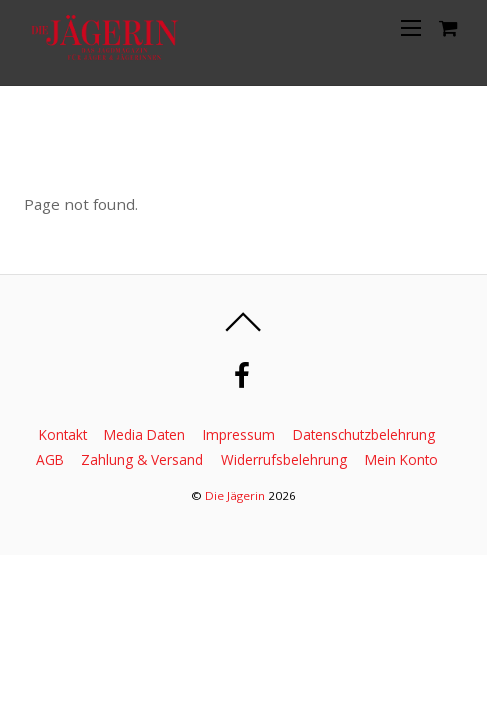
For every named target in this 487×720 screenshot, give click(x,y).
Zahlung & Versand (142, 459)
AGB (50, 459)
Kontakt (63, 434)
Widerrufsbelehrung (284, 459)
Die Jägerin (235, 495)
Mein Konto (401, 459)
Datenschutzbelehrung (364, 434)
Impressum (239, 434)
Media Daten (144, 434)
